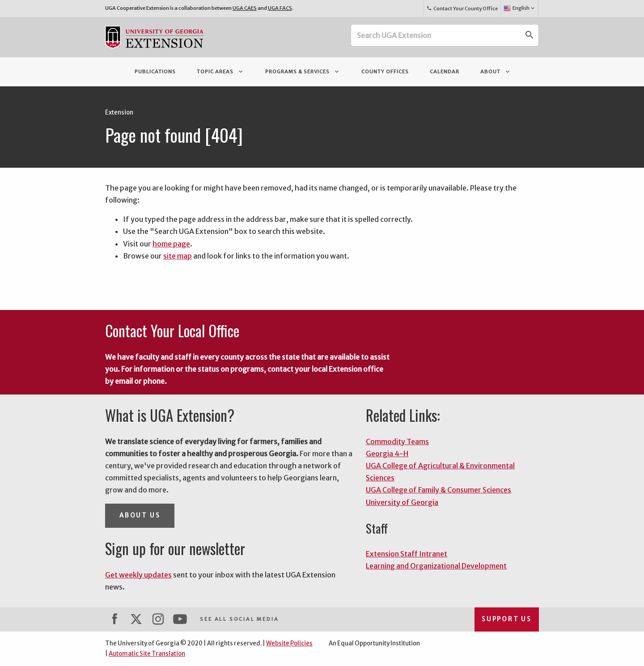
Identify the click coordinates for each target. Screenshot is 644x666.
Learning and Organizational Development (436, 566)
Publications (155, 72)
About (496, 72)
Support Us (507, 619)
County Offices (385, 72)
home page (171, 244)
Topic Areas (220, 72)
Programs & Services (303, 72)
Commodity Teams (397, 441)
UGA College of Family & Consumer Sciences (439, 490)
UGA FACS (280, 8)
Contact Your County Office (462, 8)
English (519, 8)
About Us (140, 515)
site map (178, 256)
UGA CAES (245, 8)
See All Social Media (239, 619)
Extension (119, 112)
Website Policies (289, 643)
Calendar (445, 72)
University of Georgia (402, 502)
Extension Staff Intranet (407, 554)
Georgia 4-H (387, 454)
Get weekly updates (138, 575)
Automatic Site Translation (147, 654)
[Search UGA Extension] (436, 35)
